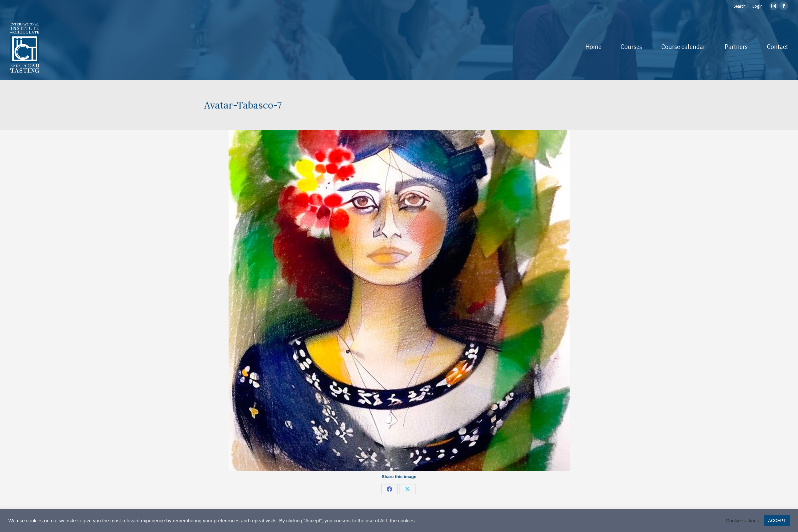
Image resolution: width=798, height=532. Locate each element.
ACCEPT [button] (777, 521)
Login (758, 6)
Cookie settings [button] (742, 521)
